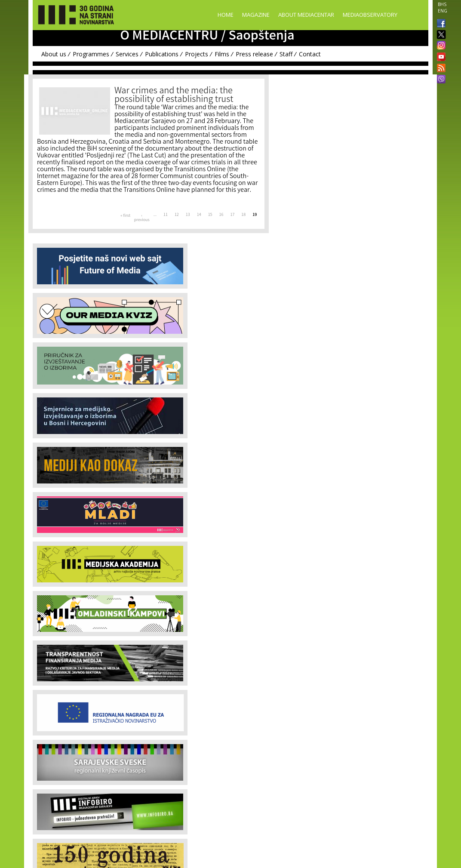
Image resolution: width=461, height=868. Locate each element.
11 (166, 215)
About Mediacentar (306, 15)
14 (199, 215)
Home (226, 15)
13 (188, 215)
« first (125, 216)
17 (232, 215)
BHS (442, 4)
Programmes (91, 54)
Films (222, 54)
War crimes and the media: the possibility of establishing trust (174, 96)
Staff (286, 54)
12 (177, 215)
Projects (197, 54)
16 (221, 215)
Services (127, 54)
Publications (162, 54)
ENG (443, 11)
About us (54, 54)
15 (210, 215)
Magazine (256, 15)
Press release (254, 54)
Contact (310, 54)
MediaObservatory (370, 15)
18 (243, 215)
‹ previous (142, 218)
